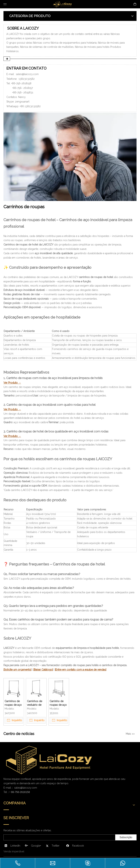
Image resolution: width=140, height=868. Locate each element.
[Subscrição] (126, 837)
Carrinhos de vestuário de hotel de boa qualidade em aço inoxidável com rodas (35, 703)
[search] (18, 837)
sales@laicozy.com (27, 74)
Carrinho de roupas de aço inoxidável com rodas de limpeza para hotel (59, 703)
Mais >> (130, 734)
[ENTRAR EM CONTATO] (70, 157)
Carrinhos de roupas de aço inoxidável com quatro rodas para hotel (14, 703)
